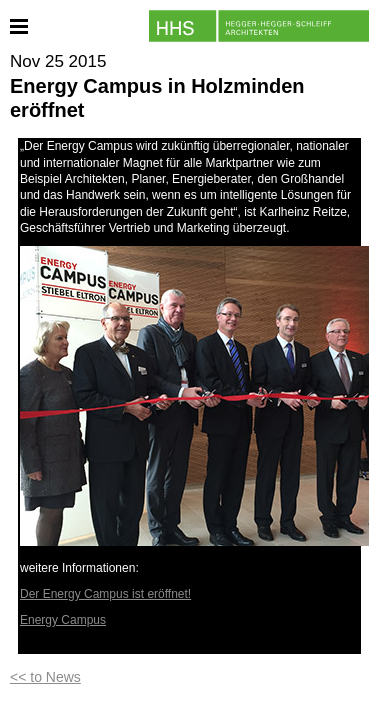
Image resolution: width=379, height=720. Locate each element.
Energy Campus (63, 620)
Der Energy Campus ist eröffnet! (105, 594)
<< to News (45, 677)
